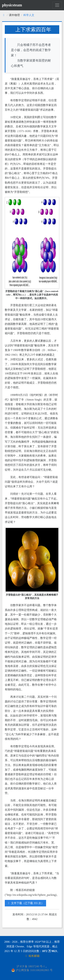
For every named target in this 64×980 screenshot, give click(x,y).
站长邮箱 (32, 956)
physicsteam (12, 5)
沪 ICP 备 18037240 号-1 (31, 966)
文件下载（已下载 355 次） (25, 903)
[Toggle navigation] (57, 5)
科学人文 (29, 15)
